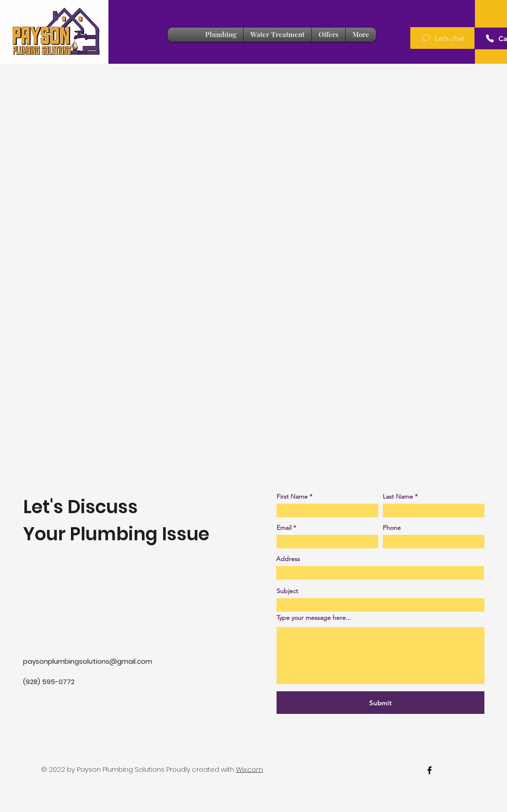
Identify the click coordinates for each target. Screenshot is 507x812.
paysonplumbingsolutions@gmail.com (88, 661)
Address (288, 559)
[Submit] (380, 703)
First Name (292, 496)
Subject (287, 591)
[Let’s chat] (442, 38)
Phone (392, 528)
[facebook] (430, 770)
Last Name (398, 496)
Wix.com (249, 769)
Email (284, 528)
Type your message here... (314, 618)
